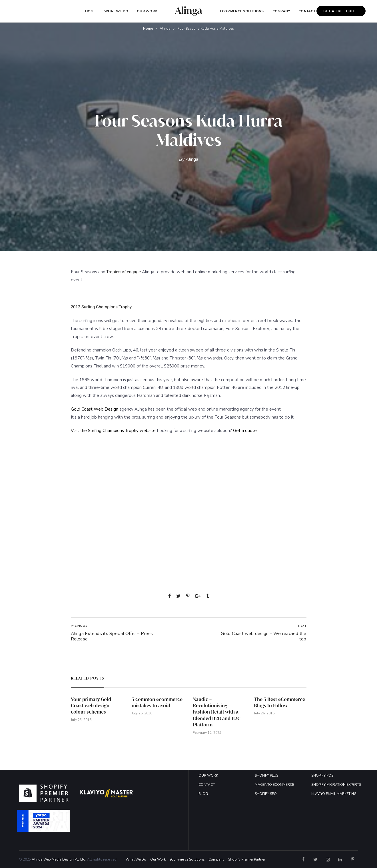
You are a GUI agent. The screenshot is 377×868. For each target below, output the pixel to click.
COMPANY (281, 11)
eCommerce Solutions (242, 11)
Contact (307, 11)
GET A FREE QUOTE (341, 11)
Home (90, 11)
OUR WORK (208, 775)
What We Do (116, 11)
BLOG (203, 794)
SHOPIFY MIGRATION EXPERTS (336, 785)
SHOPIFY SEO (266, 794)
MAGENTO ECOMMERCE (274, 785)
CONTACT (207, 785)
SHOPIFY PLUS (266, 775)
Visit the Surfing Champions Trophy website (114, 431)
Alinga (165, 29)
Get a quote (245, 431)
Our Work (147, 11)
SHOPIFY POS (322, 775)
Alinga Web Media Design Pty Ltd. (59, 859)
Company (216, 859)
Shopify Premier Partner (247, 859)
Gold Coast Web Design (95, 409)
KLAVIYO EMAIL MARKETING (334, 794)
